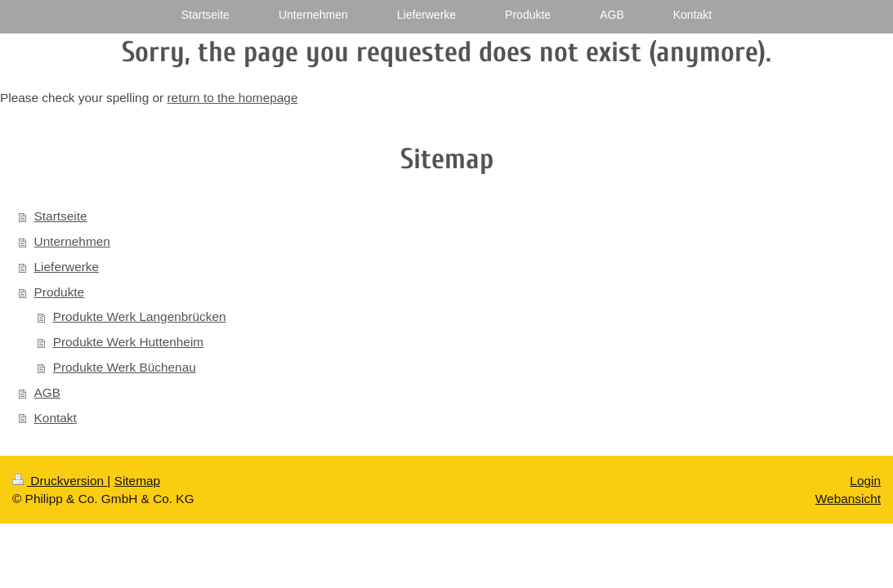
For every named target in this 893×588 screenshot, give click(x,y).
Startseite (61, 216)
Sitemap (137, 481)
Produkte (60, 292)
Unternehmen (72, 241)
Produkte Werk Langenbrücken (140, 316)
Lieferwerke (67, 267)
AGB (48, 392)
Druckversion (60, 481)
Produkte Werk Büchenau (125, 367)
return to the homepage (232, 98)
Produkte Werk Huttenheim (129, 342)
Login (865, 481)
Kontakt (56, 418)
